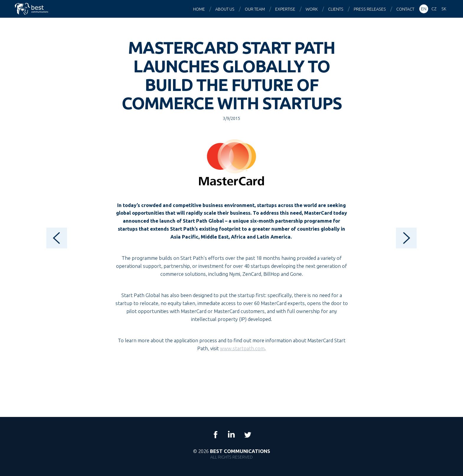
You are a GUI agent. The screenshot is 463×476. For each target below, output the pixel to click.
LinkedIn (231, 435)
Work (312, 9)
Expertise (285, 9)
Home (199, 9)
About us (225, 9)
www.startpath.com (242, 348)
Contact (405, 9)
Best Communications (32, 9)
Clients (336, 9)
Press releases (370, 9)
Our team (255, 9)
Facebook (216, 435)
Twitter (247, 435)
